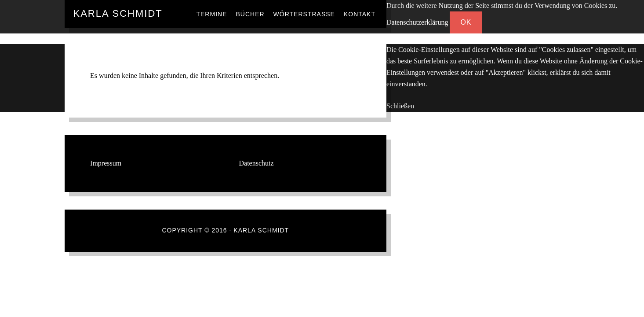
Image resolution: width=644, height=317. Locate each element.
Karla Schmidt (118, 13)
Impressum (106, 163)
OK (466, 22)
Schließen (400, 106)
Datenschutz (257, 163)
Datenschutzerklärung (417, 22)
